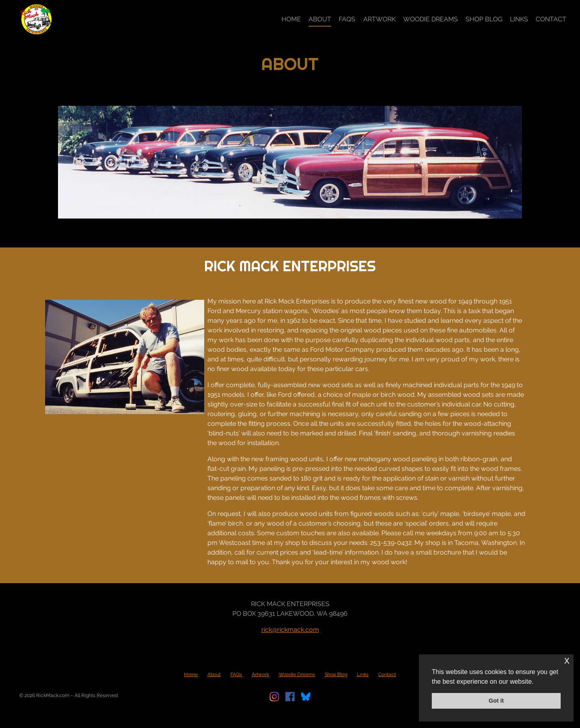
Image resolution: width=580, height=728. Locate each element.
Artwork (379, 19)
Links (519, 19)
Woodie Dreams (431, 19)
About (320, 19)
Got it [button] (496, 701)
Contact (551, 19)
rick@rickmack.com (290, 630)
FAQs (347, 19)
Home (291, 19)
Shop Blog (484, 19)
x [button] (567, 660)
